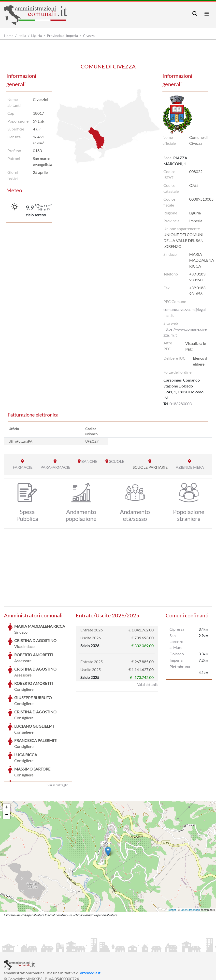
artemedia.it (90, 936)
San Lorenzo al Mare (176, 641)
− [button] (7, 778)
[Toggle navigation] (195, 14)
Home (9, 36)
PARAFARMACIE (55, 467)
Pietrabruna (180, 667)
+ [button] (7, 771)
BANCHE (89, 461)
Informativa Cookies (101, 948)
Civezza (89, 36)
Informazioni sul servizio (24, 948)
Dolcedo (177, 654)
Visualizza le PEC (196, 346)
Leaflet (172, 873)
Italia (22, 36)
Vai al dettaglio (58, 748)
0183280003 (181, 404)
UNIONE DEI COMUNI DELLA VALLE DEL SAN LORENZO (183, 240)
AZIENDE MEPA (190, 467)
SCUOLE (117, 461)
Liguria (36, 36)
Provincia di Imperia (62, 36)
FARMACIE (23, 467)
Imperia (176, 660)
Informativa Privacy (64, 948)
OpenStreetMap (190, 873)
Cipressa (177, 629)
